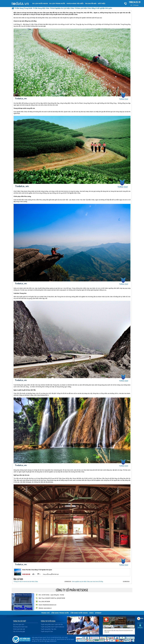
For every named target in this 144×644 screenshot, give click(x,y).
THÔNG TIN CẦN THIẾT (20, 621)
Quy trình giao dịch (19, 624)
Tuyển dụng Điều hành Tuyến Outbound (52, 627)
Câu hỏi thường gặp (19, 631)
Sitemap (98, 613)
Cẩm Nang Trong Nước (60, 613)
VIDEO (91, 613)
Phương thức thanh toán (20, 627)
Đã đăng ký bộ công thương (21, 639)
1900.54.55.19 (134, 2)
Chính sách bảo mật (19, 629)
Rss (139, 618)
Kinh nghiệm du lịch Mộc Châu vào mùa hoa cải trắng (88, 581)
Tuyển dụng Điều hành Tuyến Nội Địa (52, 624)
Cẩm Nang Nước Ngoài (79, 613)
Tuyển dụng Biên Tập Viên (49, 629)
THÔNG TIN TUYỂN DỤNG (48, 621)
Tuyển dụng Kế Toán (47, 631)
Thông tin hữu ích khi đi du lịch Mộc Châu (26, 581)
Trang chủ (45, 613)
